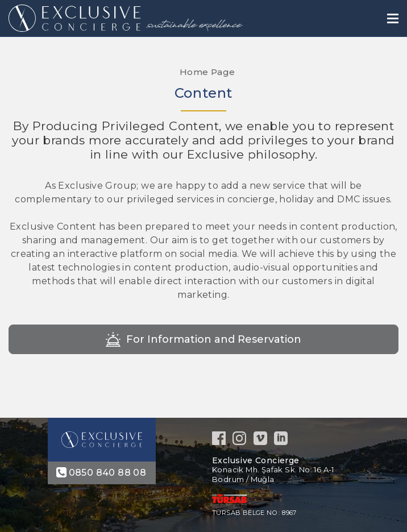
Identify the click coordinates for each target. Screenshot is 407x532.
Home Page (206, 72)
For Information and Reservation (214, 339)
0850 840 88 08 (108, 473)
